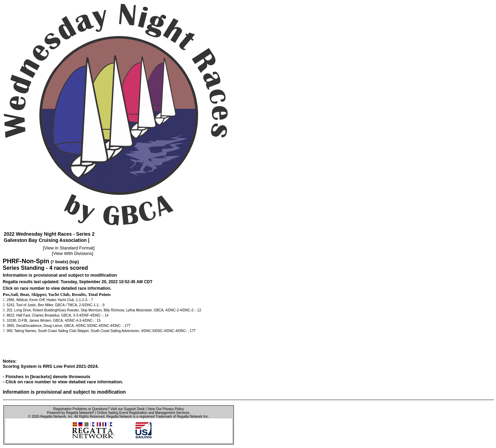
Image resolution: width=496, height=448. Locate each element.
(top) (74, 262)
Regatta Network (53, 417)
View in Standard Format (69, 248)
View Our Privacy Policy (166, 409)
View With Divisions (73, 253)
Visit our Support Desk (128, 409)
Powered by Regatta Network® (70, 413)
